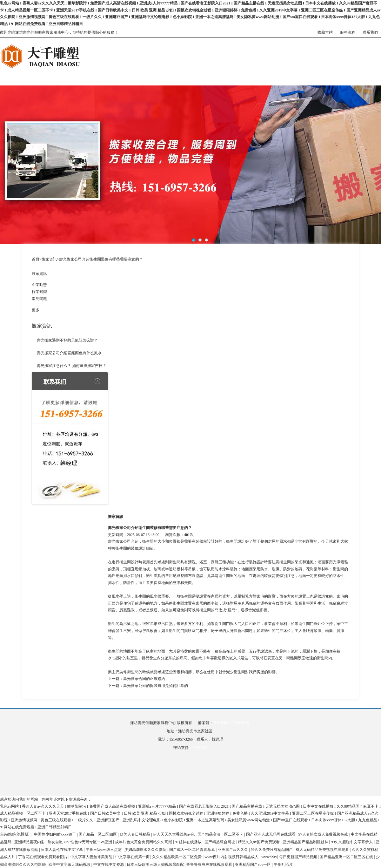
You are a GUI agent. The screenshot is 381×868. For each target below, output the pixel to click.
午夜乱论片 (284, 865)
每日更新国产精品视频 (299, 857)
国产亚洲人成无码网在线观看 (271, 834)
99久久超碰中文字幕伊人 (352, 842)
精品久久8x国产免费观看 (259, 842)
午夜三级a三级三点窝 (104, 850)
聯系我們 (370, 32)
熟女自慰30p (58, 842)
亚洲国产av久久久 (233, 850)
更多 (36, 310)
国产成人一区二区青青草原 (193, 850)
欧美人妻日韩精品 (135, 834)
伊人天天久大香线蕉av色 (174, 834)
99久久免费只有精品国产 (272, 850)
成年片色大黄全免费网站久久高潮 (144, 842)
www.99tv (269, 857)
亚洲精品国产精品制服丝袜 (306, 842)
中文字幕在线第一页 (133, 857)
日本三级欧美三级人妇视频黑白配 (156, 865)
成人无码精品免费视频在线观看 (323, 850)
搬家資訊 (262, 73)
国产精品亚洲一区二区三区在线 (347, 857)
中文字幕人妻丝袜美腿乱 (92, 857)
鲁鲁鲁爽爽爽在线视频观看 (210, 865)
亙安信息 (200, 748)
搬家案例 (198, 73)
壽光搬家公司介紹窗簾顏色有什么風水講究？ (72, 353)
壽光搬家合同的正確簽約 (144, 679)
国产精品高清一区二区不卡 (221, 834)
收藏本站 (325, 32)
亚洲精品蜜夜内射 (30, 842)
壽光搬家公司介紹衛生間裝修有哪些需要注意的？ (101, 259)
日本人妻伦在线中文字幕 (62, 850)
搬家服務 (135, 73)
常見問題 (39, 299)
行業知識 (39, 292)
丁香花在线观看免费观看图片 (43, 857)
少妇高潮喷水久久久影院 (146, 850)
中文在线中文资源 (109, 865)
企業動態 (39, 285)
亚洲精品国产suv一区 (253, 865)
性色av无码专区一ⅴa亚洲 (92, 842)
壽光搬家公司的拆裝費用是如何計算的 (156, 686)
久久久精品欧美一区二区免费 (177, 857)
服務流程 (348, 32)
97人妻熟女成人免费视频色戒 (324, 834)
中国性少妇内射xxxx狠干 (55, 834)
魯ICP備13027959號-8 (231, 723)
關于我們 (71, 73)
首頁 (36, 259)
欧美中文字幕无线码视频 (70, 865)
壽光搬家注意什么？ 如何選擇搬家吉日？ (72, 366)
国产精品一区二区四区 (98, 834)
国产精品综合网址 (220, 842)
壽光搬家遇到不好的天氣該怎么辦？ (67, 340)
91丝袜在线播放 (189, 842)
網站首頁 (8, 73)
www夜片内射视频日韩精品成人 (232, 857)
